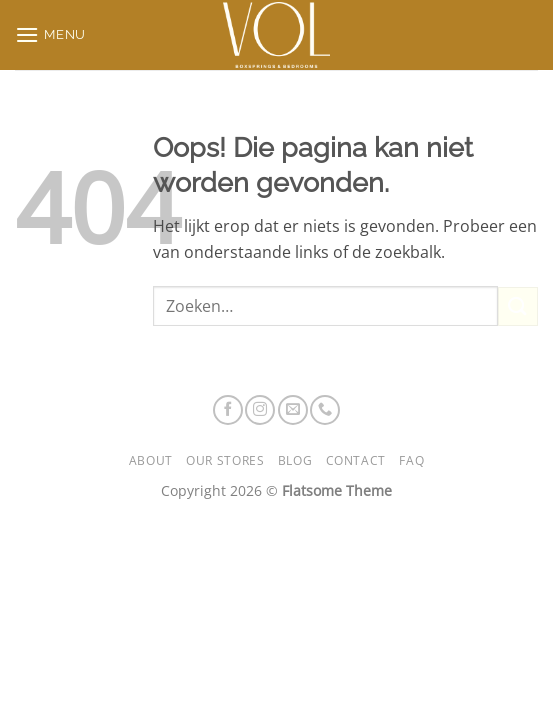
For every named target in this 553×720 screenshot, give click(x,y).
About (151, 460)
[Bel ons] (325, 410)
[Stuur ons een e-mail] (293, 410)
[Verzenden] (518, 306)
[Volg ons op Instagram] (260, 410)
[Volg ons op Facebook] (228, 410)
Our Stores (225, 460)
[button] (50, 34)
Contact (356, 460)
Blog (295, 460)
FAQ (411, 460)
